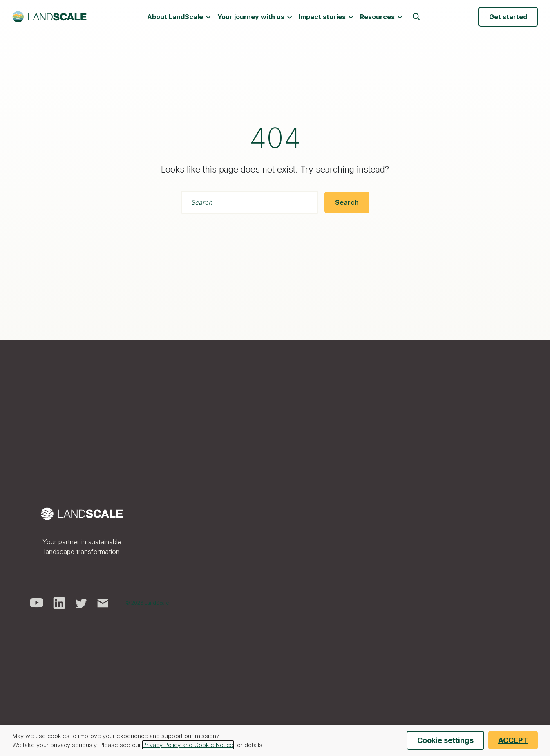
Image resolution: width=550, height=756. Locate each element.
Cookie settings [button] (445, 740)
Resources (381, 18)
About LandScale (179, 18)
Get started (508, 18)
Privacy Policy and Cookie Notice (188, 745)
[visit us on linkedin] (59, 602)
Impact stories (326, 18)
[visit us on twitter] (81, 602)
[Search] (347, 202)
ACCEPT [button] (513, 740)
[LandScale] (49, 18)
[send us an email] (103, 602)
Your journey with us (255, 18)
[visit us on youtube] (37, 602)
